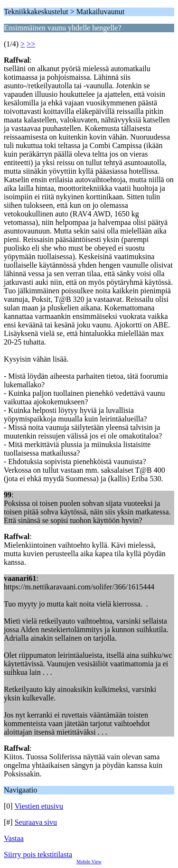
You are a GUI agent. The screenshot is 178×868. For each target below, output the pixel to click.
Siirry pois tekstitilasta (38, 854)
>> (31, 44)
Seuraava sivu (36, 822)
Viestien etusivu (39, 806)
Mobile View (89, 862)
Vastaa (14, 838)
